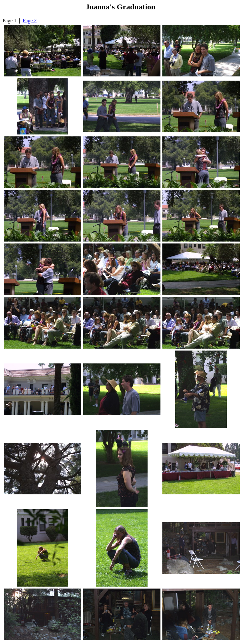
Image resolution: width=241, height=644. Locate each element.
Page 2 (29, 20)
